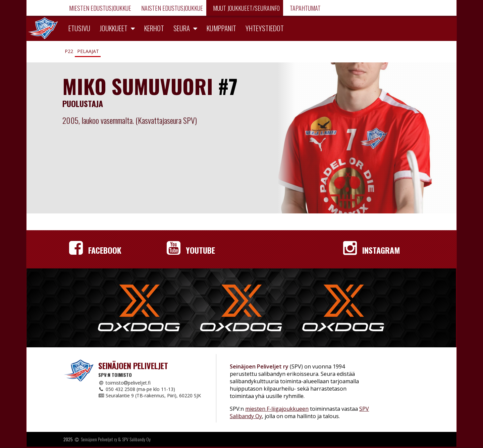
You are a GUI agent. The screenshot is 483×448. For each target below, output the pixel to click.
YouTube (191, 250)
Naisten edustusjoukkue (171, 8)
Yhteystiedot (265, 28)
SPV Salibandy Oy (136, 439)
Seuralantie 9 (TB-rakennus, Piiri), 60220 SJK (150, 395)
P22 (69, 51)
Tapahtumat (305, 8)
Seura (182, 28)
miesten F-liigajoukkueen (277, 409)
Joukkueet (114, 28)
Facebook (95, 250)
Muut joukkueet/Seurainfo (246, 8)
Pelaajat (88, 51)
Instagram (372, 250)
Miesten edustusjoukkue (99, 8)
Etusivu (79, 28)
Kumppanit (221, 28)
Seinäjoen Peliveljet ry (99, 439)
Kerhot (154, 28)
